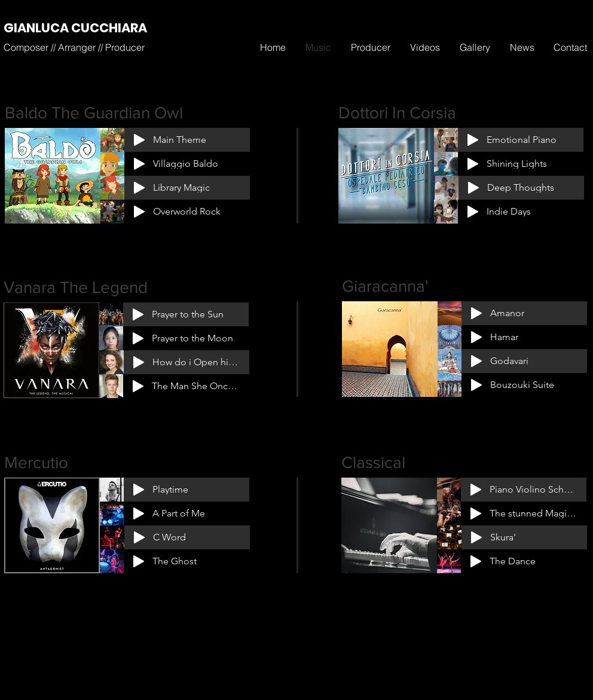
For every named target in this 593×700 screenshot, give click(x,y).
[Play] (139, 140)
